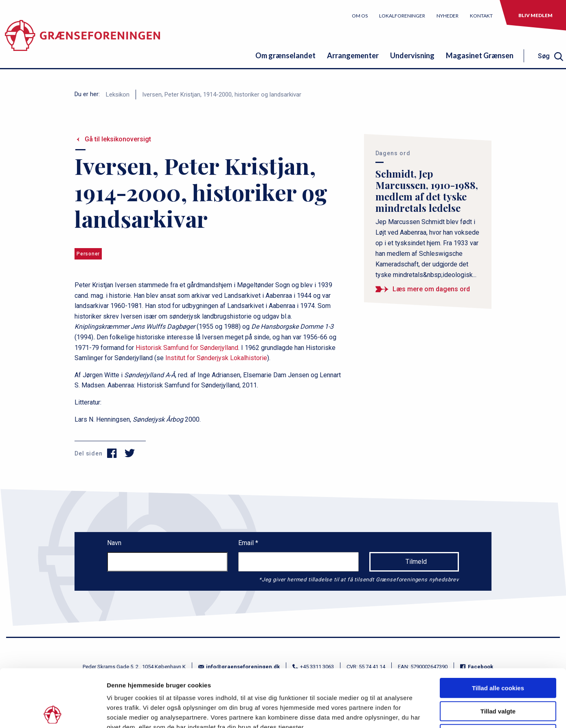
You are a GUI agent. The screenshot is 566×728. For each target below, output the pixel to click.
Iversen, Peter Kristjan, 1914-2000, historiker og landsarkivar (222, 95)
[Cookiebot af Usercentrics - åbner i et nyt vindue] (53, 712)
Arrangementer (353, 55)
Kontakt (481, 16)
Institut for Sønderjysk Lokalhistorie (216, 358)
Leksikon (118, 95)
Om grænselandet (285, 55)
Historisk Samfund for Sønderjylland (187, 348)
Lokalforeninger (402, 16)
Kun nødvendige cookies (498, 676)
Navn (114, 543)
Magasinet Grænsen (480, 55)
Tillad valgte (498, 654)
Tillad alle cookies (498, 630)
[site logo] (82, 38)
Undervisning (412, 55)
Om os (360, 16)
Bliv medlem (535, 15)
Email (247, 543)
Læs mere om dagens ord (431, 289)
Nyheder (448, 16)
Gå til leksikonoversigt (118, 139)
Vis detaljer (423, 712)
